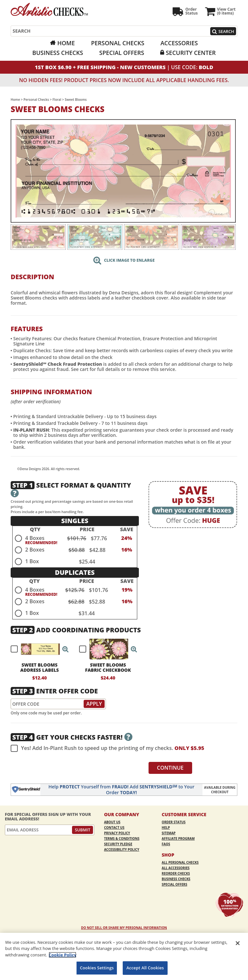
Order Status (174, 822)
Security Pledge (118, 844)
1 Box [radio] (32, 561)
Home (66, 43)
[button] (66, 649)
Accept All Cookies (145, 968)
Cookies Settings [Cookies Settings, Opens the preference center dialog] (97, 968)
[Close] (238, 943)
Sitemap (169, 833)
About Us (112, 822)
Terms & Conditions (122, 838)
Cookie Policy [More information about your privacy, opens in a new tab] (63, 955)
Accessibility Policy (122, 849)
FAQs (166, 844)
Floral (57, 100)
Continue (170, 768)
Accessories (179, 43)
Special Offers (122, 53)
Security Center (191, 53)
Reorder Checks (176, 873)
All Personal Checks (180, 862)
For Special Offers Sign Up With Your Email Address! (48, 817)
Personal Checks (118, 43)
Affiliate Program (178, 838)
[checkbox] (37, 649)
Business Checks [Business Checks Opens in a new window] (58, 53)
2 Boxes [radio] (35, 550)
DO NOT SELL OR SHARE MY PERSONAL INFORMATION (124, 928)
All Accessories (176, 868)
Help (166, 827)
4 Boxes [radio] (35, 538)
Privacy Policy (117, 833)
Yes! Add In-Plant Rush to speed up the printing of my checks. (107, 748)
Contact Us (114, 827)
